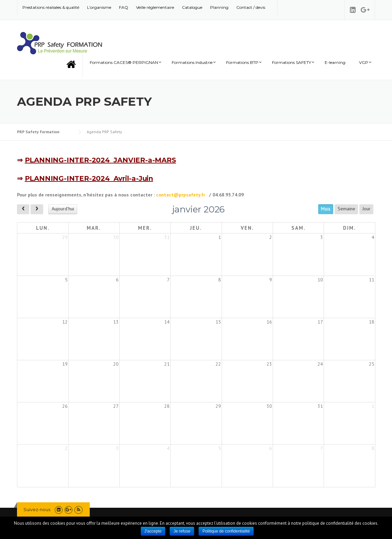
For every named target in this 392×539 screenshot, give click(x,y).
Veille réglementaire (155, 7)
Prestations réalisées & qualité (51, 7)
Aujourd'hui (63, 209)
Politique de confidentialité (226, 531)
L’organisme (99, 7)
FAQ (124, 7)
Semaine (346, 209)
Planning (219, 7)
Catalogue (192, 7)
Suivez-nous (37, 509)
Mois (326, 209)
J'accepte (153, 531)
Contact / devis (251, 7)
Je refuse (182, 531)
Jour (367, 209)
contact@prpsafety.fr (181, 195)
